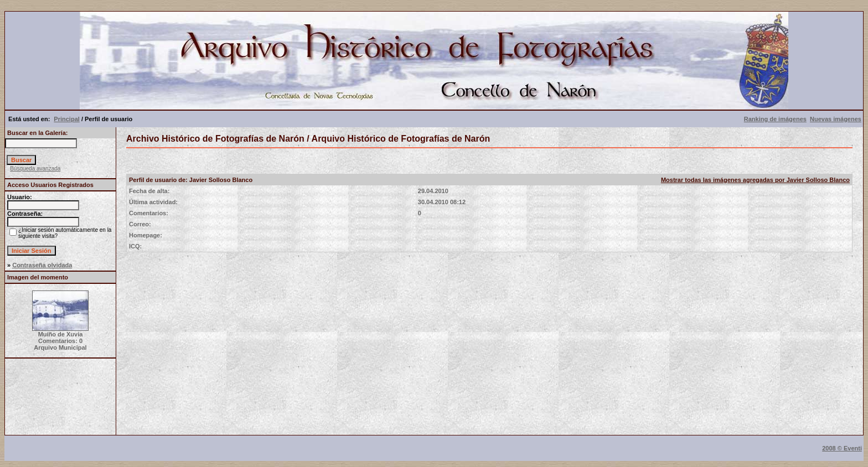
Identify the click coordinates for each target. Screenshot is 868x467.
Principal (66, 119)
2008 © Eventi (842, 448)
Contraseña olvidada (42, 265)
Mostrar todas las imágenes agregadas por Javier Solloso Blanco (755, 180)
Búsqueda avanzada (35, 168)
